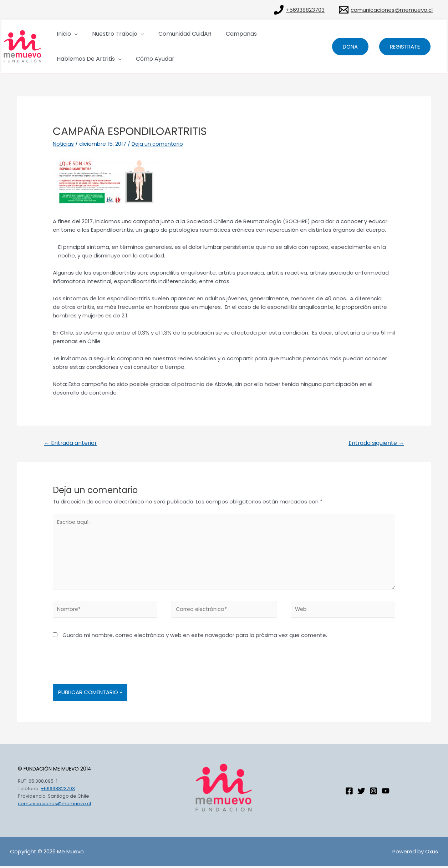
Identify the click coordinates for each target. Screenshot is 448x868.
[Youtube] (386, 793)
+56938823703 (58, 791)
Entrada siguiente (376, 443)
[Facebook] (349, 793)
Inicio (62, 34)
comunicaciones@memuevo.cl (54, 806)
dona (350, 47)
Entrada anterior (71, 443)
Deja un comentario (158, 144)
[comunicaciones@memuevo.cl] (386, 10)
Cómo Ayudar (75, 59)
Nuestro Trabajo (106, 34)
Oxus (432, 854)
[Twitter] (361, 793)
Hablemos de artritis (270, 34)
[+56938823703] (299, 10)
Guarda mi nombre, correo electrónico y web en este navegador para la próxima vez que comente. (195, 637)
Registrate (405, 47)
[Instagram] (373, 793)
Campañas (218, 34)
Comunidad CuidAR (169, 34)
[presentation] (107, 668)
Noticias (63, 144)
